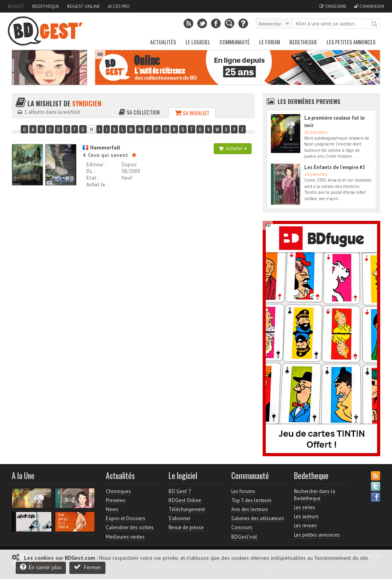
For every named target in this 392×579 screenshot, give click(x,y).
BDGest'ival (244, 537)
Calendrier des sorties (130, 527)
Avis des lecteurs (250, 509)
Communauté (235, 42)
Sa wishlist (192, 113)
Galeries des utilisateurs (258, 518)
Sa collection (139, 112)
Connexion (369, 6)
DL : (91, 171)
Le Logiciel (198, 42)
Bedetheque (46, 6)
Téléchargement (187, 509)
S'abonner (180, 518)
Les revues (305, 525)
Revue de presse (186, 527)
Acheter (233, 148)
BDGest (16, 6)
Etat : (93, 178)
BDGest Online (83, 6)
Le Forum (269, 42)
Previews (116, 500)
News (112, 509)
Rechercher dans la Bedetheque (315, 495)
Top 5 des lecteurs (251, 500)
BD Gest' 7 (180, 491)
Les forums (243, 491)
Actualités (163, 42)
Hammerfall (101, 147)
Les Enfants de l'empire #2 (335, 167)
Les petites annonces (351, 42)
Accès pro (119, 6)
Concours (242, 527)
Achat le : (97, 185)
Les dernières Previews (309, 101)
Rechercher (375, 24)
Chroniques (118, 491)
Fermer (87, 567)
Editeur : (96, 165)
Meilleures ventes (125, 537)
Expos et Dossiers (126, 518)
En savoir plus (41, 567)
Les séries (305, 507)
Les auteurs (306, 516)
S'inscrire (333, 6)
